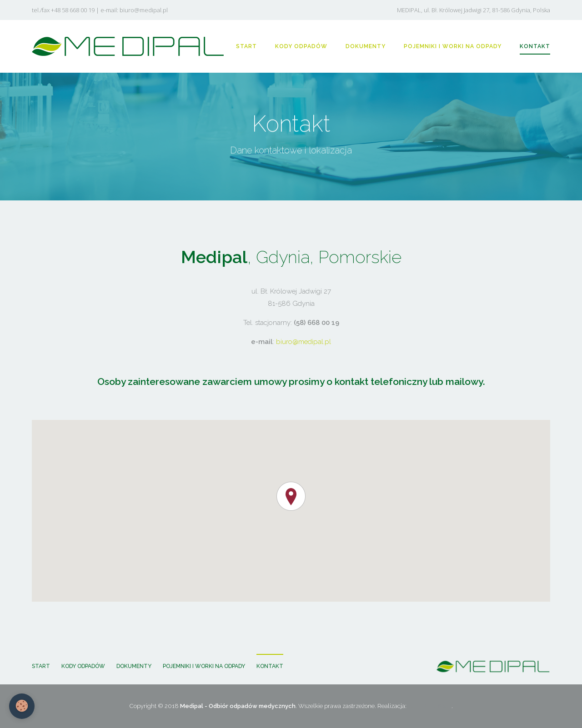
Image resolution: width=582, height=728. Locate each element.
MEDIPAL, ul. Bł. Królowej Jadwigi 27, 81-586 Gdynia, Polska (474, 10)
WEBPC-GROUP (430, 706)
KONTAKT (535, 46)
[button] (291, 496)
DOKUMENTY (366, 46)
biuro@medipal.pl (144, 10)
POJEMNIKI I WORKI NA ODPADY (453, 46)
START (246, 46)
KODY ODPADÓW (301, 46)
